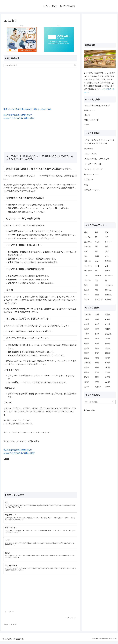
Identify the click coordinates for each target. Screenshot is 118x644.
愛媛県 (108, 372)
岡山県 (87, 368)
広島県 (97, 368)
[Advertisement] (40, 88)
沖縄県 (108, 387)
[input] (40, 65)
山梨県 (97, 343)
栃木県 (87, 329)
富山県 (97, 339)
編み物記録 (89, 149)
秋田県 (108, 319)
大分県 (108, 382)
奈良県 (108, 358)
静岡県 (97, 348)
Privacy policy (90, 410)
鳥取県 (97, 363)
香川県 (97, 372)
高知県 (87, 377)
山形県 (87, 324)
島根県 (108, 363)
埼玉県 (108, 329)
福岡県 (97, 377)
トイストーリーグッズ (93, 169)
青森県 (108, 315)
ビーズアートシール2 (93, 164)
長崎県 (87, 382)
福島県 (97, 324)
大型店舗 (87, 315)
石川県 (108, 339)
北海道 (97, 315)
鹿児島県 (98, 387)
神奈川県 (108, 334)
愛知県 (108, 348)
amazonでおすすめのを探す (19, 118)
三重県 (87, 353)
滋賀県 (97, 353)
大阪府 (87, 358)
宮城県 (97, 319)
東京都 (97, 334)
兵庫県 (97, 358)
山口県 (108, 368)
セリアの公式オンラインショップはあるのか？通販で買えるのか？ (99, 142)
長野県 (108, 343)
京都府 (108, 353)
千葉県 (87, 334)
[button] (75, 65)
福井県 (87, 343)
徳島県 (87, 372)
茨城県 (108, 324)
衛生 (6, 459)
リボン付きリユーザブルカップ (97, 159)
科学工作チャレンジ (92, 190)
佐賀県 (108, 377)
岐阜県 (87, 348)
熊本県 (97, 382)
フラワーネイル (90, 154)
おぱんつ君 (89, 180)
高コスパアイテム (91, 174)
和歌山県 (87, 363)
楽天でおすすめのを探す (18, 115)
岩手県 (87, 319)
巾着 (86, 185)
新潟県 (87, 339)
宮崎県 (87, 387)
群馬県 (97, 329)
